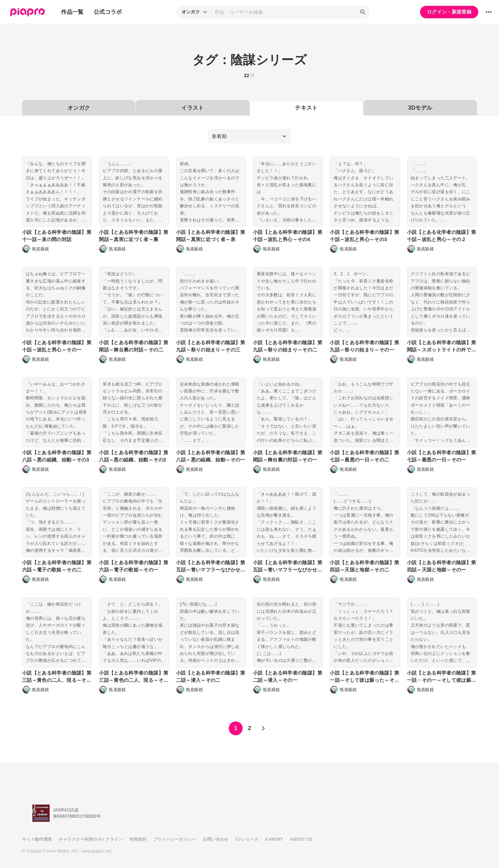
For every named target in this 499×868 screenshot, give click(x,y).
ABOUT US (301, 839)
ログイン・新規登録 (449, 12)
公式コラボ (108, 12)
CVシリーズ (247, 839)
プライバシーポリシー (175, 839)
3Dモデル (420, 108)
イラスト (192, 108)
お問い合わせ (216, 839)
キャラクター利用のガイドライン (90, 839)
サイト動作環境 (37, 839)
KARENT (274, 839)
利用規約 (138, 839)
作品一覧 (72, 12)
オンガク (79, 108)
